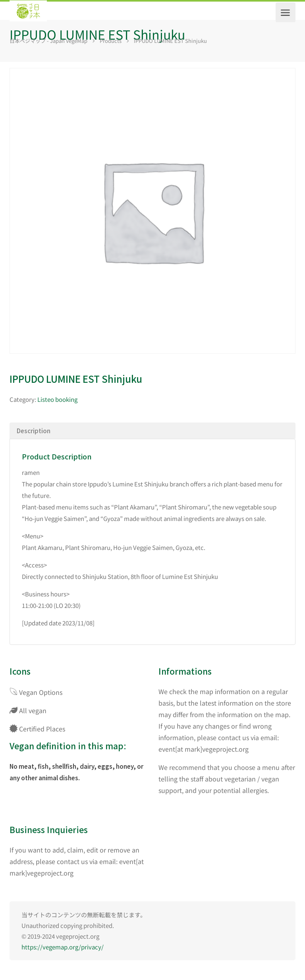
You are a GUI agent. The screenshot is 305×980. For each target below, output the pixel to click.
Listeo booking (57, 399)
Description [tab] (34, 431)
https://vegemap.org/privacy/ (63, 947)
